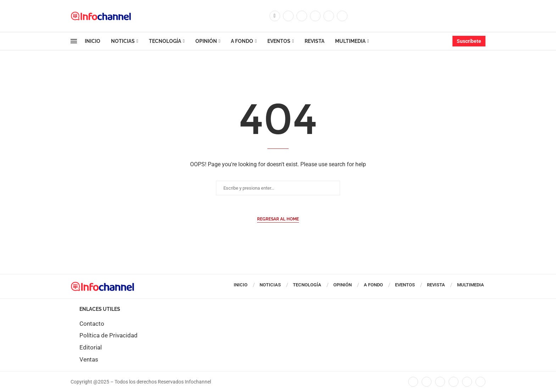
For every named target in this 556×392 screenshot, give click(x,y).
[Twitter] (288, 16)
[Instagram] (302, 16)
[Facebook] (275, 16)
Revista (315, 41)
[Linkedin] (315, 16)
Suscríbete (469, 41)
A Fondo (242, 41)
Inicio (93, 41)
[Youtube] (329, 16)
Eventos (279, 41)
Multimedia (350, 41)
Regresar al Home (278, 219)
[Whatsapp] (342, 16)
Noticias (123, 41)
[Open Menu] (74, 41)
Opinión (206, 41)
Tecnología (165, 41)
